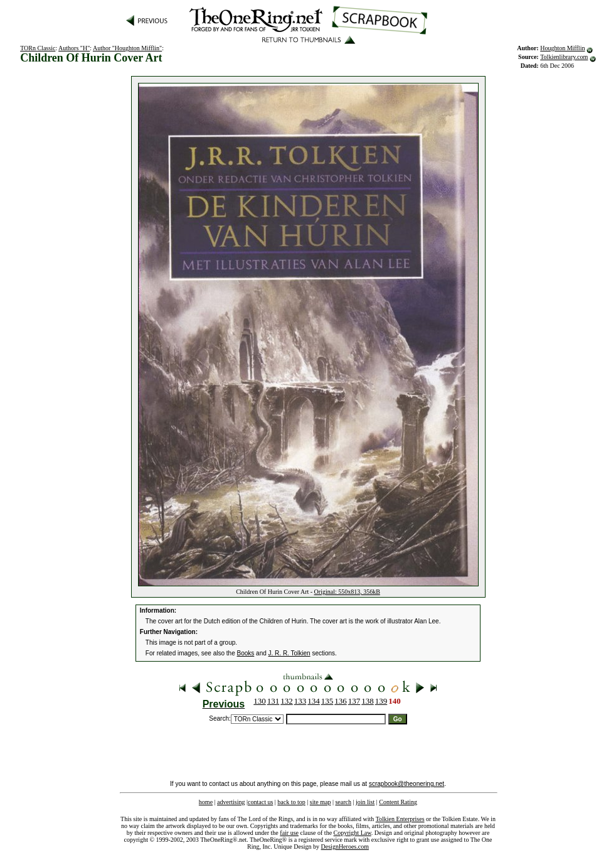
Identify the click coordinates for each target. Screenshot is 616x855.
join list (365, 802)
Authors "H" (74, 48)
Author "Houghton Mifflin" (127, 48)
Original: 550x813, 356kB (347, 592)
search (343, 802)
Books (246, 653)
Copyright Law (353, 833)
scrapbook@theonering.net (406, 784)
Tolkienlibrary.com (564, 57)
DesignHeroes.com (345, 847)
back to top (291, 802)
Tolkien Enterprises (400, 819)
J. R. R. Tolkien (289, 653)
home (206, 802)
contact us (260, 802)
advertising (231, 802)
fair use (289, 833)
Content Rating (398, 802)
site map (321, 802)
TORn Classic (38, 48)
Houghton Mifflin (562, 48)
